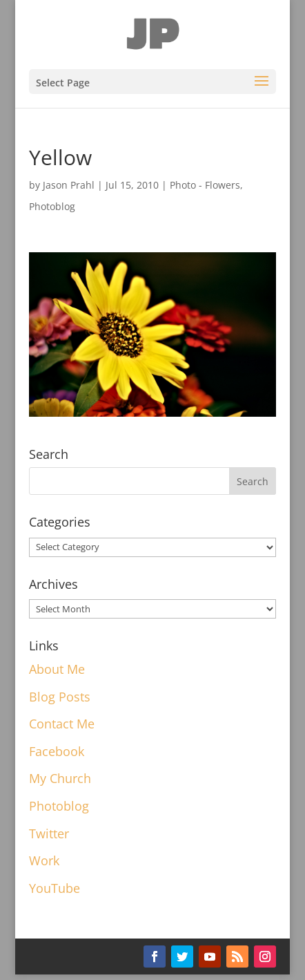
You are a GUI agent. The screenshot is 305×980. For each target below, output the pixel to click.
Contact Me (62, 724)
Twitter (49, 833)
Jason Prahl (69, 185)
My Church (60, 778)
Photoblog (52, 206)
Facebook (57, 751)
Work (44, 860)
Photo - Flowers (205, 185)
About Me (57, 669)
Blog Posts (60, 697)
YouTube (55, 888)
